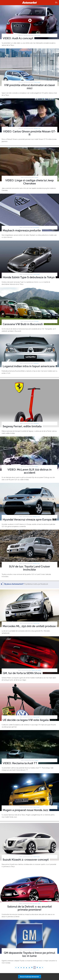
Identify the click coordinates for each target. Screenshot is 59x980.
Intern (36, 321)
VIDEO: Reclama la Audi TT (20, 763)
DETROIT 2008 (36, 904)
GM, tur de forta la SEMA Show (22, 673)
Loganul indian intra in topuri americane (29, 366)
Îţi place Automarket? (14, 584)
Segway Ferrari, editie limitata (22, 426)
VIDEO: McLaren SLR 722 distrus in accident (29, 471)
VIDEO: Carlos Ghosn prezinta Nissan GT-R (30, 133)
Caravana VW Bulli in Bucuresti (23, 324)
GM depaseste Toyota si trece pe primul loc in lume (29, 954)
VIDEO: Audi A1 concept (18, 38)
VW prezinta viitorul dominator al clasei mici (30, 87)
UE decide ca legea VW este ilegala (26, 720)
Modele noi (37, 129)
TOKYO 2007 (37, 35)
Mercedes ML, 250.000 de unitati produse (29, 626)
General (36, 363)
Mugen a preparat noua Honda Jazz (26, 810)
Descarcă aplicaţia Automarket (30, 977)
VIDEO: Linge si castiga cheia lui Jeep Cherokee (29, 182)
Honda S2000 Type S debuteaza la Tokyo (29, 277)
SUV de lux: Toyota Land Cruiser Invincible (30, 568)
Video (36, 178)
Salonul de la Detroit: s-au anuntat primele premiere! (30, 908)
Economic (36, 228)
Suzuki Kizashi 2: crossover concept (26, 860)
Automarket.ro (30, 3)
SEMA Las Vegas (36, 670)
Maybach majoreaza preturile (22, 230)
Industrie (36, 623)
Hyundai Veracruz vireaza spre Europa (27, 520)
